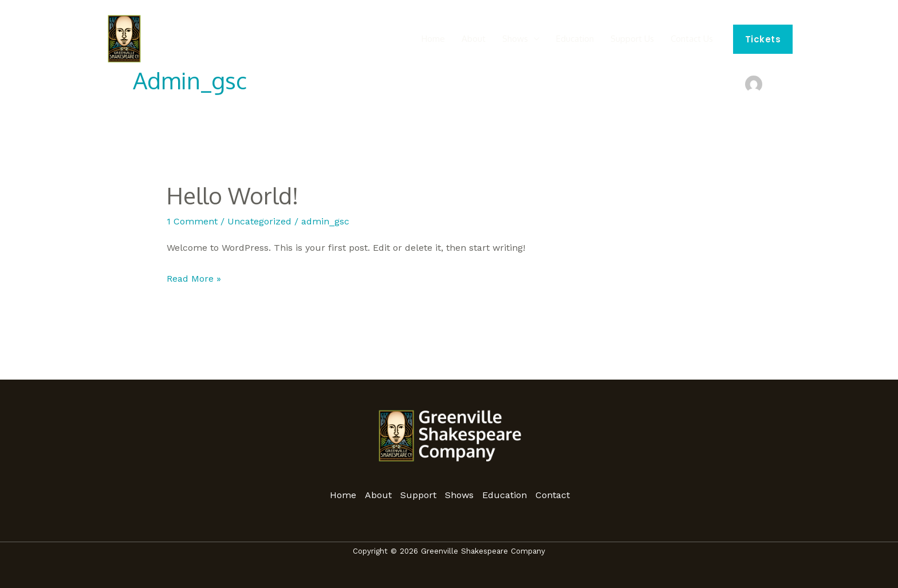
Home (468, 39)
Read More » (194, 277)
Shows (537, 39)
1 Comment (192, 221)
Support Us (642, 39)
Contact (553, 495)
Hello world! (233, 195)
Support (418, 495)
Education (591, 39)
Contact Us (695, 39)
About (502, 39)
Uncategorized (259, 221)
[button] (763, 39)
